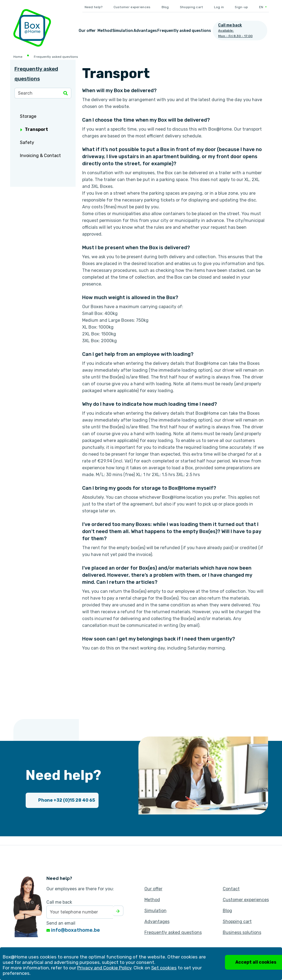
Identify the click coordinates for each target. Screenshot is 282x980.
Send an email (61, 923)
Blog (165, 7)
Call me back (59, 902)
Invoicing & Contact (40, 156)
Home (18, 57)
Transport (34, 129)
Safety (27, 142)
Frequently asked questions (184, 31)
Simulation (123, 31)
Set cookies (164, 968)
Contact (231, 889)
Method (105, 31)
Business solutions (242, 932)
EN (262, 7)
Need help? (94, 7)
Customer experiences (132, 7)
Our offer (87, 31)
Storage (28, 116)
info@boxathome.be (73, 930)
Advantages (145, 31)
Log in (219, 7)
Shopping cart (192, 7)
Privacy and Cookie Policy (104, 968)
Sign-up (241, 7)
